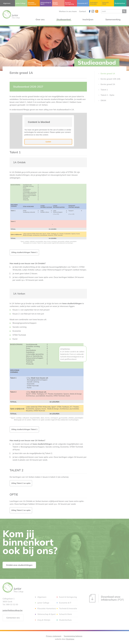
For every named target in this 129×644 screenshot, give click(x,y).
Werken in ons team (68, 11)
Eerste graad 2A (108, 84)
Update (48, 142)
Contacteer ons (13, 618)
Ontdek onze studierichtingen (19, 565)
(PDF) (107, 598)
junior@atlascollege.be (13, 610)
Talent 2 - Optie (107, 95)
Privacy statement (54, 636)
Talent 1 (104, 90)
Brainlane (70, 639)
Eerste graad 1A (108, 73)
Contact (83, 11)
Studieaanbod (97, 63)
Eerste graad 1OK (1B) (110, 79)
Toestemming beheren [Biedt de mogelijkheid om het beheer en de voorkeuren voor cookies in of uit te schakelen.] (73, 636)
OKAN (103, 100)
